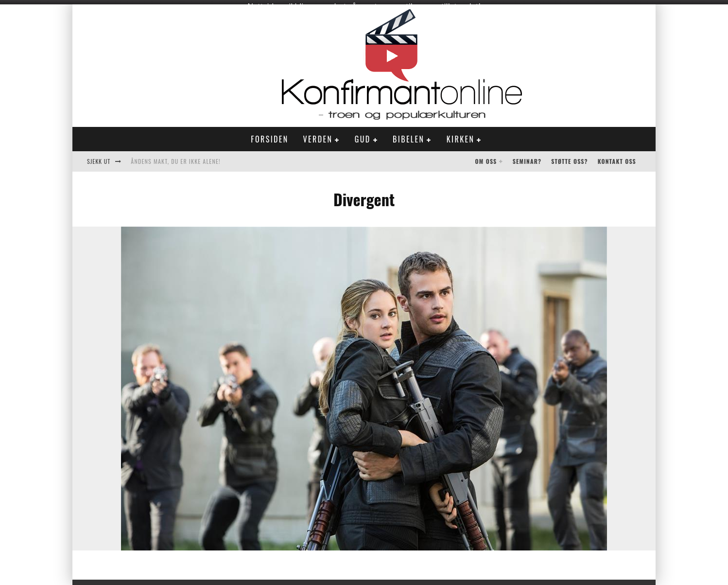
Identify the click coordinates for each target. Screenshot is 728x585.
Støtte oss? (569, 157)
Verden (318, 135)
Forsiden (269, 135)
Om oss (486, 157)
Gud (363, 135)
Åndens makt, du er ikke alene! (176, 157)
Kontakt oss (617, 157)
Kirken (460, 135)
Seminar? (527, 157)
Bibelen (408, 135)
